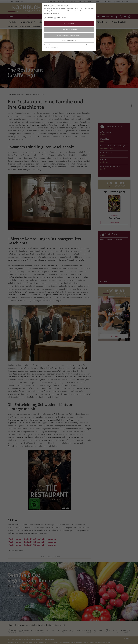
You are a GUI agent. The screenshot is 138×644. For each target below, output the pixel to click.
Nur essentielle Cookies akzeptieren (69, 35)
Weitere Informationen (69, 40)
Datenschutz (90, 45)
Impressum (82, 45)
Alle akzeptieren (69, 23)
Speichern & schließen (69, 29)
